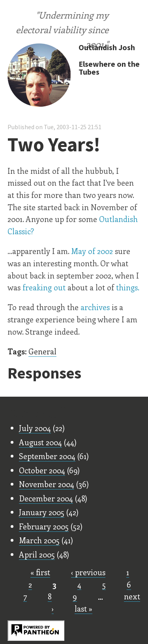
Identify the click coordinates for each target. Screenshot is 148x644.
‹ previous (88, 572)
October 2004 (42, 470)
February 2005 (44, 526)
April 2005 (37, 554)
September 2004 (47, 456)
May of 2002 (92, 251)
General (42, 351)
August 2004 (40, 442)
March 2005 (39, 540)
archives (95, 307)
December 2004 (46, 498)
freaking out (44, 287)
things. (128, 287)
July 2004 (35, 428)
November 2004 (47, 484)
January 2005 (42, 512)
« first (40, 572)
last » (83, 608)
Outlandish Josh (107, 47)
